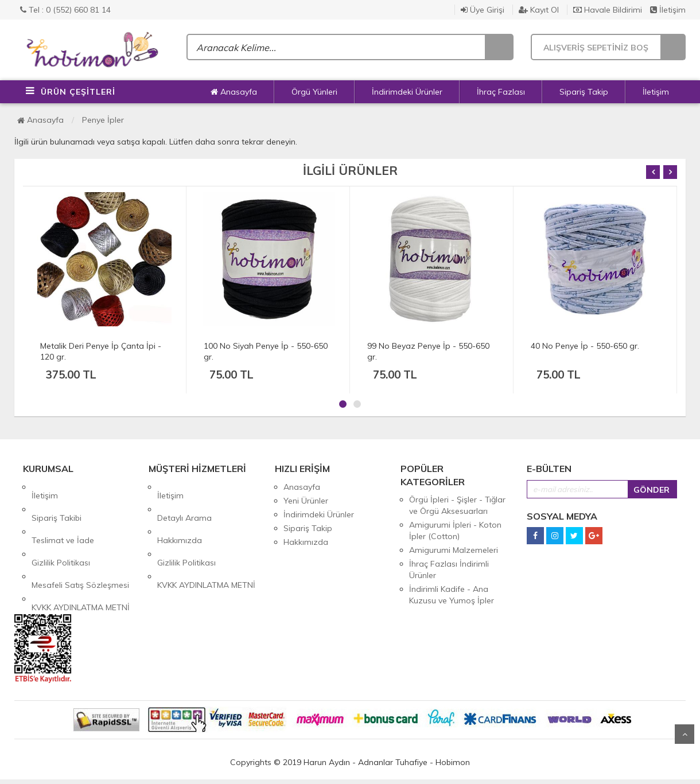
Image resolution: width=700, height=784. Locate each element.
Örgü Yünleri (314, 92)
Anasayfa (234, 92)
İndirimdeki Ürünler (407, 92)
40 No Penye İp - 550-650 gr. (585, 346)
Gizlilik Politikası (61, 528)
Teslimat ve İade (63, 514)
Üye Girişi (483, 10)
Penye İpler (103, 120)
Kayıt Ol (539, 10)
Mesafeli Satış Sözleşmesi (80, 542)
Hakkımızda (180, 514)
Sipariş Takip (584, 92)
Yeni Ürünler (306, 501)
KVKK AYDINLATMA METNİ (81, 556)
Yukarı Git (685, 734)
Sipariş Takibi (57, 501)
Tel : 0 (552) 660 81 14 (65, 10)
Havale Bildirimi (608, 10)
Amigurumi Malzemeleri (454, 550)
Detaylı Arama (184, 501)
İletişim (668, 10)
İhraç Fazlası (501, 92)
